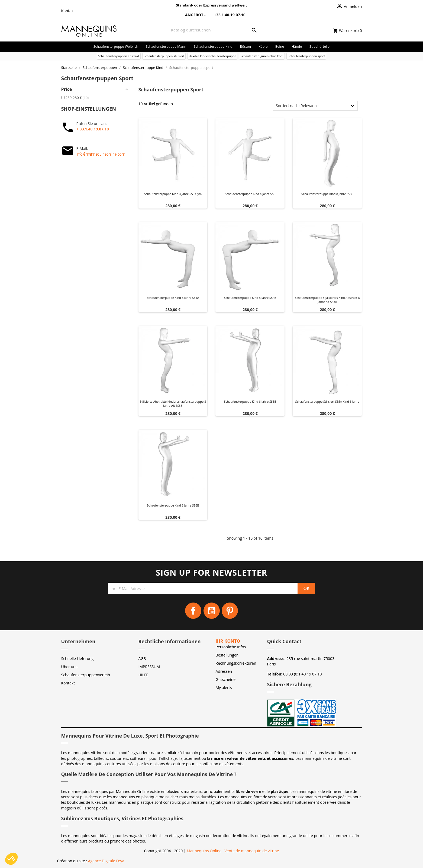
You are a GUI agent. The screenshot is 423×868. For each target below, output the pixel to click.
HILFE (143, 675)
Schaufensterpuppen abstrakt (119, 56)
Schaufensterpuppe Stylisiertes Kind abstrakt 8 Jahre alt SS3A (327, 300)
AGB (142, 659)
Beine (280, 47)
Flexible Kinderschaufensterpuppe (212, 56)
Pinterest (230, 611)
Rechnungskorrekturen (236, 663)
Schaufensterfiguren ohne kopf (262, 56)
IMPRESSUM (149, 667)
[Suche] (213, 30)
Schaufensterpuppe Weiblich (116, 47)
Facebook (193, 611)
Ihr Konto (228, 641)
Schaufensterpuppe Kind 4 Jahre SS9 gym (173, 194)
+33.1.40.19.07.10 (226, 15)
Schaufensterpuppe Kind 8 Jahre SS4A (173, 298)
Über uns (69, 667)
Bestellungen (227, 655)
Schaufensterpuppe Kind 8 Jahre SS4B (250, 298)
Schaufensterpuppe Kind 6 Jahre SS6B (173, 505)
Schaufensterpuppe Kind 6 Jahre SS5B (250, 401)
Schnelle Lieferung (78, 659)
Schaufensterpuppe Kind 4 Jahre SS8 (250, 194)
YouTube (212, 611)
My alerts (224, 688)
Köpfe (263, 47)
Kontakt (68, 11)
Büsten (246, 47)
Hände (297, 47)
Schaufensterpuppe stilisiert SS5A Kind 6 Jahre (327, 401)
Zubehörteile (319, 47)
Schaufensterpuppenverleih (86, 675)
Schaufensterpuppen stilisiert (164, 56)
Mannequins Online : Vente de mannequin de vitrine (233, 851)
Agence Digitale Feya (106, 861)
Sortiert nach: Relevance (297, 106)
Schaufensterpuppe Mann (166, 47)
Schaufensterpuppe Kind (213, 47)
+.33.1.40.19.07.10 (93, 129)
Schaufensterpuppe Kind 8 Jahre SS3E (327, 194)
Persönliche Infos (231, 647)
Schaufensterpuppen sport (306, 56)
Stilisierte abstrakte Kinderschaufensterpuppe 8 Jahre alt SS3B (173, 404)
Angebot (191, 15)
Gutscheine (226, 679)
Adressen (224, 671)
